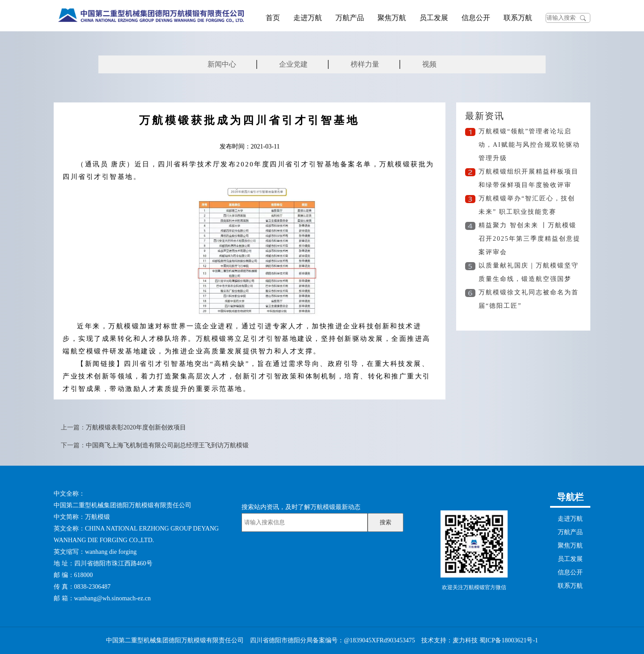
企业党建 (293, 64)
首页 (273, 18)
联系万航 (518, 18)
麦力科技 (465, 640)
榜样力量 (365, 64)
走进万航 (308, 18)
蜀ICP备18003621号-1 (509, 640)
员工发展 (434, 18)
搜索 (386, 522)
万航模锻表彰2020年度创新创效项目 (136, 427)
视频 (429, 64)
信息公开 (476, 18)
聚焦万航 (392, 18)
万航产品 (350, 18)
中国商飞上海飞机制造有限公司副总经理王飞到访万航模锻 (167, 445)
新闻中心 (222, 64)
